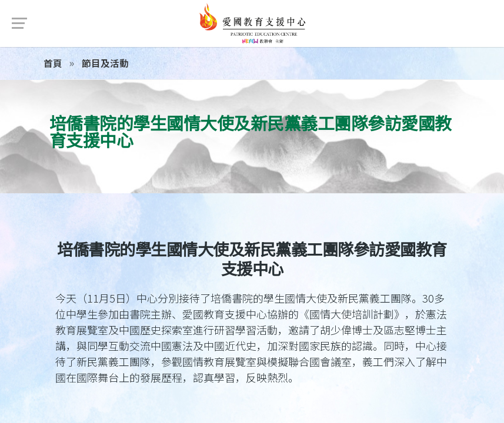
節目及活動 (104, 63)
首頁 (53, 63)
